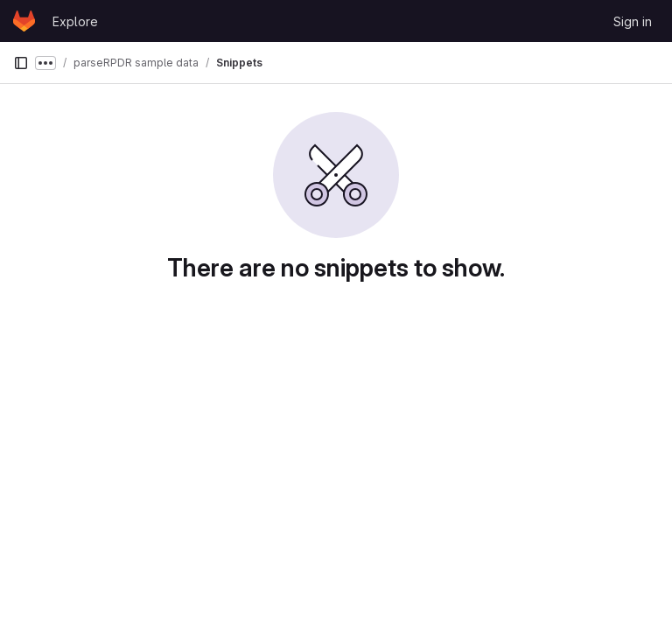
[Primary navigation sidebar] (21, 63)
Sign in (633, 21)
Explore (75, 21)
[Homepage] (24, 21)
